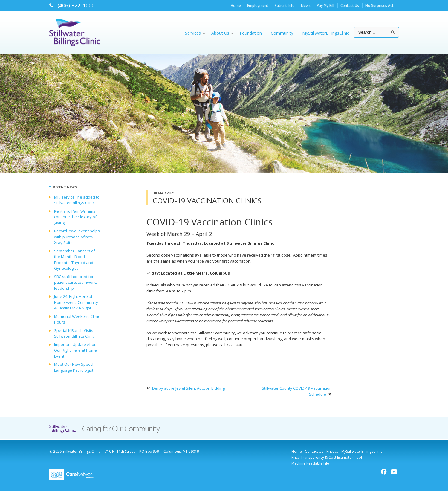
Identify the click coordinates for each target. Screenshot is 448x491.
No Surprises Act (379, 6)
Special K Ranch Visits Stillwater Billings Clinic (74, 333)
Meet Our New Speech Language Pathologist (74, 367)
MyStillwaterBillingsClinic (362, 451)
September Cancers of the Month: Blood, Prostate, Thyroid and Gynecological (75, 260)
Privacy (332, 451)
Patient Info (285, 6)
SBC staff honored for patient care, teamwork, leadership (75, 282)
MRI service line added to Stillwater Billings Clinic (77, 200)
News (306, 6)
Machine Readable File (310, 463)
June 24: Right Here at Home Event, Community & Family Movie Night (76, 302)
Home (236, 6)
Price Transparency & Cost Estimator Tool (327, 457)
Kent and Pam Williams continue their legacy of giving (75, 217)
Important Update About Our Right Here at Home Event (76, 350)
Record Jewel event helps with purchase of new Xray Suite (77, 237)
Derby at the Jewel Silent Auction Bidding (188, 388)
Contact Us (350, 6)
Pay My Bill (325, 6)
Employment (258, 6)
